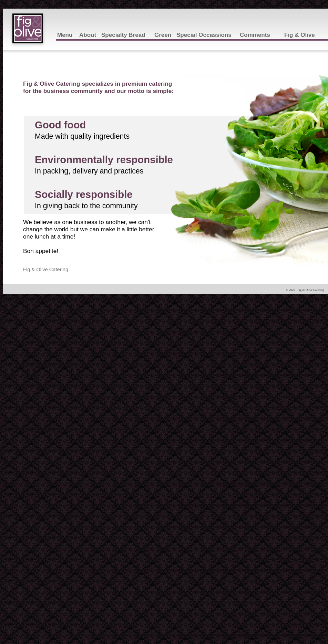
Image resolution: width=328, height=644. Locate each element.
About (88, 35)
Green (163, 35)
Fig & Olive (300, 35)
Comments (255, 35)
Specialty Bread (123, 35)
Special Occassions (204, 35)
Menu (65, 35)
